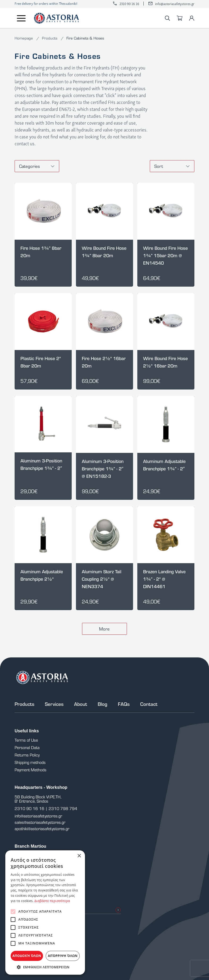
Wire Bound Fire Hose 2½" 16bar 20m (165, 362)
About (81, 704)
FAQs (124, 704)
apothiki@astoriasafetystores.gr (42, 829)
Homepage (24, 38)
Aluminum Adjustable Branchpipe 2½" (42, 575)
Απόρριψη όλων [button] (63, 956)
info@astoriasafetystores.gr (175, 4)
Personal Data (27, 747)
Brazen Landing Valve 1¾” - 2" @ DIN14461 (164, 579)
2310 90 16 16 (129, 4)
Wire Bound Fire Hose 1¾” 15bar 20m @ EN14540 (165, 255)
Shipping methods (30, 762)
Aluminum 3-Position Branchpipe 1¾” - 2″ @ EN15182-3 (103, 469)
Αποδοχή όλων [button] (27, 956)
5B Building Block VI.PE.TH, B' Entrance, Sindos (38, 799)
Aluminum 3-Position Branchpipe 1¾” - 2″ (41, 464)
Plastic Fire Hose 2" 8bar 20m (41, 362)
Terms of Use (26, 740)
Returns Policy (27, 755)
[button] (45, 967)
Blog (103, 704)
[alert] (45, 913)
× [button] (79, 856)
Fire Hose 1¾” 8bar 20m (41, 252)
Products (50, 38)
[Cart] (180, 18)
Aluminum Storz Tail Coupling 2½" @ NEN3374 (102, 579)
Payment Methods (31, 770)
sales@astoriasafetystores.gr (40, 822)
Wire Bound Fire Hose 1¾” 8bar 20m (104, 252)
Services (54, 704)
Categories (37, 166)
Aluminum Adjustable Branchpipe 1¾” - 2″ (164, 465)
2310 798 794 (63, 808)
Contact (149, 704)
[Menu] (21, 18)
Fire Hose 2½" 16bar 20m (104, 362)
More (104, 629)
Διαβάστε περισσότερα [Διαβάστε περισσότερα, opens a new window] (52, 901)
